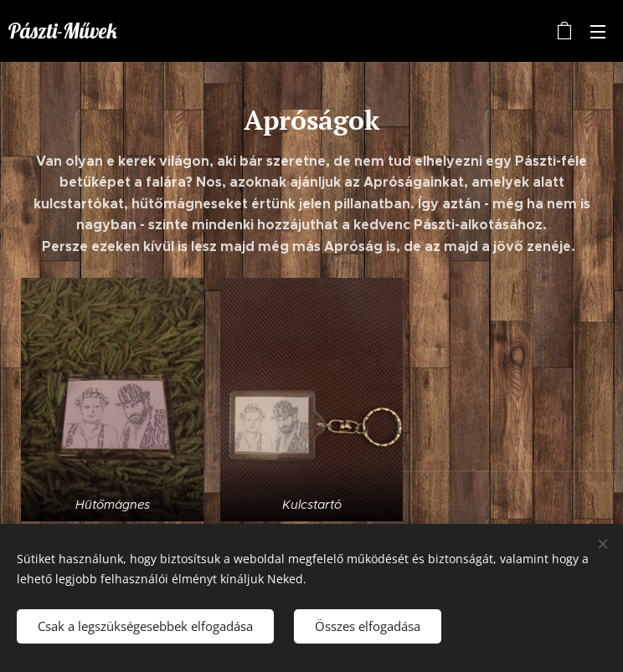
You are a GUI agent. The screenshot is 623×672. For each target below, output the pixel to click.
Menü (598, 32)
